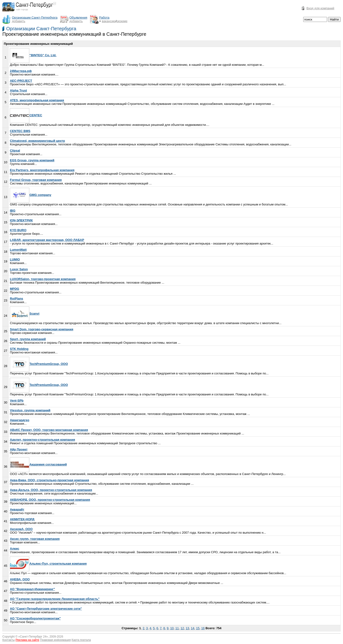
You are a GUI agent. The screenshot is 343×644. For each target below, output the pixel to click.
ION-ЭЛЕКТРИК (21, 220)
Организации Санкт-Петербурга (41, 29)
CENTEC (26, 115)
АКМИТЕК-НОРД (22, 519)
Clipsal (15, 151)
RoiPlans (16, 299)
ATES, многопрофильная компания (37, 100)
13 (187, 628)
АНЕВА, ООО (20, 579)
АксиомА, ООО (21, 529)
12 (182, 628)
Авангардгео (19, 420)
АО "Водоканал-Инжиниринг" (32, 589)
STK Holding (19, 349)
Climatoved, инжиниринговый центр (37, 141)
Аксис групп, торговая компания (35, 539)
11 (177, 628)
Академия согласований (38, 464)
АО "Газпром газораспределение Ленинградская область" (55, 599)
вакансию (109, 21)
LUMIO (15, 259)
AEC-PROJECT (21, 81)
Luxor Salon (19, 269)
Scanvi (25, 314)
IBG (13, 211)
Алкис (14, 549)
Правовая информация (55, 640)
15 (198, 628)
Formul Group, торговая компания (36, 180)
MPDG (14, 289)
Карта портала (81, 640)
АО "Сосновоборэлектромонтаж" (35, 618)
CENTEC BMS (20, 131)
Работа (104, 18)
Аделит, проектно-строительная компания (42, 440)
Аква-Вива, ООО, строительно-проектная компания (49, 480)
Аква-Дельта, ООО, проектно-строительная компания (51, 490)
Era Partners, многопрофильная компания (42, 170)
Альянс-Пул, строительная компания (48, 564)
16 (203, 628)
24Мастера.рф (21, 71)
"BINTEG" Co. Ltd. (33, 55)
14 (192, 628)
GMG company (30, 195)
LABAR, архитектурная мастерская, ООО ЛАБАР (47, 240)
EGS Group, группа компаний (32, 160)
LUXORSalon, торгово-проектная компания (43, 279)
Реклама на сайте (27, 640)
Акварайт (17, 509)
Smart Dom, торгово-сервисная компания (41, 329)
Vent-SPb (17, 401)
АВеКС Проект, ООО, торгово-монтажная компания (49, 430)
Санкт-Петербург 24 (33, 637)
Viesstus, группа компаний (30, 410)
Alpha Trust (18, 90)
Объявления (78, 18)
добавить (19, 21)
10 (172, 628)
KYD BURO (18, 230)
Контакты (9, 640)
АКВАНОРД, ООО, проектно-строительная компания (50, 500)
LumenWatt (18, 250)
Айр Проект (19, 449)
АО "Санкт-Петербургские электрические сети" (46, 609)
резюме (122, 21)
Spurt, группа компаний (28, 339)
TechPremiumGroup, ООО (39, 364)
